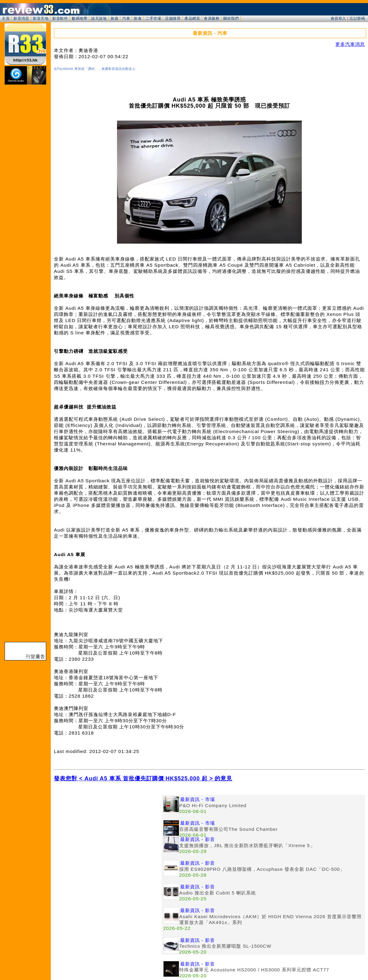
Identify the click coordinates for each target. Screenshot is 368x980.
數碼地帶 (79, 18)
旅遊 (114, 18)
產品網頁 (192, 18)
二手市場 (153, 18)
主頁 (6, 18)
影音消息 (21, 18)
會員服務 (212, 18)
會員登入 (338, 18)
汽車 (126, 18)
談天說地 (99, 18)
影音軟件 (60, 18)
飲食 (138, 18)
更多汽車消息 (350, 44)
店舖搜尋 (173, 18)
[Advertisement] (108, 838)
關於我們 (231, 18)
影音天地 (41, 18)
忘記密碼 (357, 18)
